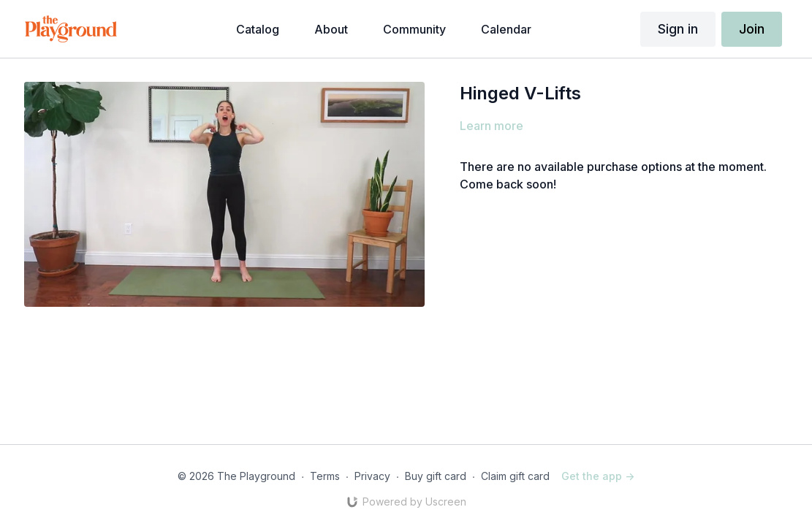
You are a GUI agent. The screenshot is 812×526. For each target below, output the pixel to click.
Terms (325, 476)
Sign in (678, 29)
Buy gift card (436, 476)
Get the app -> (598, 476)
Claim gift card (515, 476)
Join (752, 29)
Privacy (372, 476)
